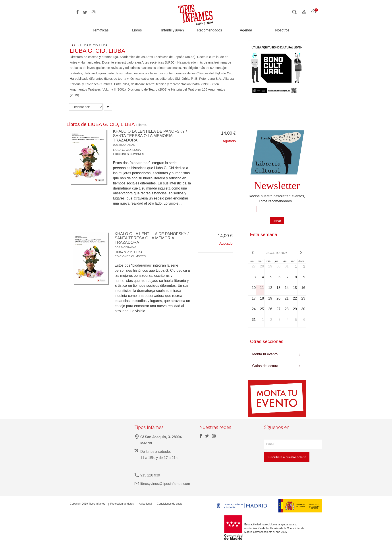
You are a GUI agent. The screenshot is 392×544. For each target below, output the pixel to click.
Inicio (73, 45)
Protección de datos (122, 504)
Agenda (246, 30)
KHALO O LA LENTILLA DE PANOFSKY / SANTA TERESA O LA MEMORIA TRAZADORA (150, 138)
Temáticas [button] (101, 30)
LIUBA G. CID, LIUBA (127, 150)
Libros (137, 30)
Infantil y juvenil (173, 30)
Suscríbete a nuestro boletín (287, 457)
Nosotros (282, 30)
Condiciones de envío (170, 504)
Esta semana (264, 234)
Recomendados (210, 30)
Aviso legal (145, 504)
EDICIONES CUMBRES (129, 154)
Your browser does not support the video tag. (277, 114)
